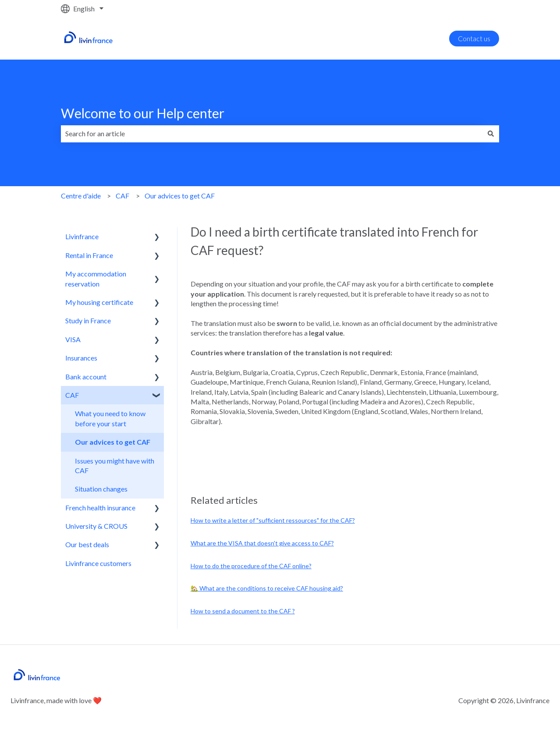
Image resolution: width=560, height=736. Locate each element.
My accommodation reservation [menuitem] (96, 278)
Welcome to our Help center (143, 113)
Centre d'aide (81, 196)
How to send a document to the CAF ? (243, 611)
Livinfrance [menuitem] (82, 236)
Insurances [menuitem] (81, 358)
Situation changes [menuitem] (101, 489)
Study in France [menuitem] (88, 320)
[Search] (491, 134)
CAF (122, 196)
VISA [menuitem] (73, 339)
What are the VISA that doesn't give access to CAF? (262, 543)
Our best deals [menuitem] (87, 544)
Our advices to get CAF (180, 196)
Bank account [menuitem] (86, 377)
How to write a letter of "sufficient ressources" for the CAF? (273, 520)
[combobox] (272, 134)
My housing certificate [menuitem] (99, 302)
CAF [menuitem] (72, 395)
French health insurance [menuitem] (100, 508)
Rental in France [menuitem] (89, 255)
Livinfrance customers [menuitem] (98, 563)
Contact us (474, 38)
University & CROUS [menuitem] (96, 526)
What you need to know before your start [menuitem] (110, 418)
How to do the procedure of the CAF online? (251, 566)
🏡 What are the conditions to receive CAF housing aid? (267, 588)
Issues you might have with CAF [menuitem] (115, 465)
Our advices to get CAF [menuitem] (113, 442)
